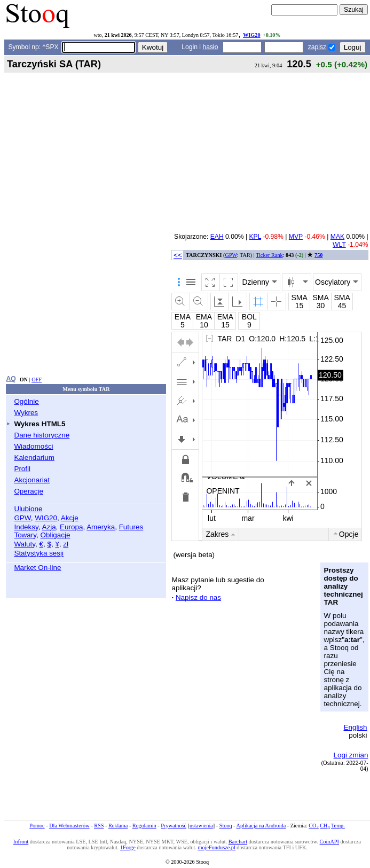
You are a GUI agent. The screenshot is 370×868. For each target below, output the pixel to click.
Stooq (226, 826)
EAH (217, 237)
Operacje (29, 491)
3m (228, 534)
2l (274, 534)
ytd (332, 534)
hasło (210, 47)
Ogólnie (26, 401)
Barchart (238, 842)
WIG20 (251, 35)
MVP (296, 237)
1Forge (128, 847)
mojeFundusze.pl (217, 847)
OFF (37, 380)
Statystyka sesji (39, 553)
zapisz (317, 47)
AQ (11, 379)
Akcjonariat (32, 480)
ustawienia (201, 826)
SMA (299, 298)
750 (318, 255)
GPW (22, 518)
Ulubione (28, 509)
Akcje (70, 518)
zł (66, 544)
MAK (337, 237)
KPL (255, 237)
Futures (131, 527)
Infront (21, 842)
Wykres (26, 413)
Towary (25, 535)
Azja (49, 527)
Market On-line (37, 568)
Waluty (25, 544)
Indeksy (26, 527)
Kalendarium (34, 458)
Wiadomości (33, 446)
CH (325, 826)
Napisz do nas (198, 597)
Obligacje (55, 535)
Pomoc (37, 826)
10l (315, 534)
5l (300, 534)
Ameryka (101, 527)
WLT (339, 245)
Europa (71, 527)
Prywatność (174, 826)
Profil (22, 469)
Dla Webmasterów (69, 826)
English (355, 727)
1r (261, 534)
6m (245, 534)
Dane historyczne (42, 435)
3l (287, 534)
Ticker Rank (269, 255)
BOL (249, 317)
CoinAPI (329, 842)
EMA (183, 317)
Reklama (118, 826)
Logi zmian (351, 755)
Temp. (338, 826)
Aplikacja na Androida (261, 826)
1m (211, 534)
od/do (353, 534)
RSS (99, 826)
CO (313, 826)
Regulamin (144, 826)
